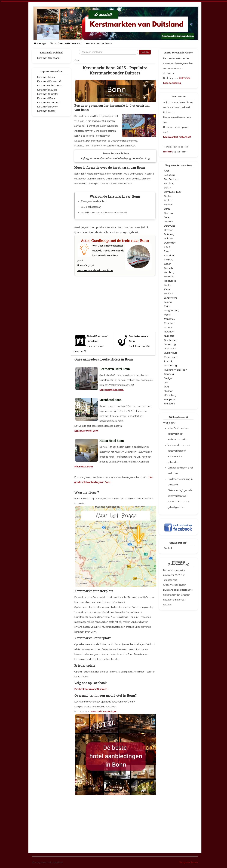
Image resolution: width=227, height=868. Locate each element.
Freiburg (169, 260)
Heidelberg (170, 281)
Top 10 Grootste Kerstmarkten (66, 43)
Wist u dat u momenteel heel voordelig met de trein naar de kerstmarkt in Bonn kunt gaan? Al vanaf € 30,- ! (115, 255)
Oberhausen (171, 340)
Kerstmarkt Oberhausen (50, 85)
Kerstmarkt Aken (46, 77)
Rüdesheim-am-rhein (176, 370)
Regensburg (171, 357)
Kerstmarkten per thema (99, 43)
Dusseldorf (170, 243)
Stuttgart (169, 378)
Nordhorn (169, 332)
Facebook (168, 152)
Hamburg (169, 272)
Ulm (166, 387)
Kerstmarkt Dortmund (49, 102)
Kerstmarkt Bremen (48, 107)
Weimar (168, 391)
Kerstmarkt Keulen (47, 90)
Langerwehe (171, 298)
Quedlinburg (171, 353)
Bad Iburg (169, 183)
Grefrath (168, 268)
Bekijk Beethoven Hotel (111, 390)
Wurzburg (170, 404)
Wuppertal (170, 399)
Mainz (167, 306)
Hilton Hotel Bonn (84, 467)
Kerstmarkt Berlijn (47, 98)
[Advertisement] (115, 302)
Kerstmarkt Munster (48, 94)
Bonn (167, 209)
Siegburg (169, 374)
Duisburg (169, 234)
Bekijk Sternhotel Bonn (86, 431)
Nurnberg (169, 336)
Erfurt (167, 247)
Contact (168, 548)
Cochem (168, 222)
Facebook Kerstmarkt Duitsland (91, 689)
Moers (167, 315)
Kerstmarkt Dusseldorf (49, 81)
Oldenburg (170, 344)
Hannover (169, 277)
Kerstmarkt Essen (46, 111)
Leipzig (168, 302)
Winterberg (170, 395)
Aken (167, 171)
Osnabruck (170, 349)
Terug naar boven (189, 862)
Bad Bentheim (172, 179)
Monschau (170, 319)
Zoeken (145, 52)
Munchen (169, 323)
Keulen (168, 285)
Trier (166, 382)
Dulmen (168, 238)
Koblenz (168, 294)
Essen (167, 251)
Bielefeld (169, 205)
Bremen (168, 213)
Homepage (40, 43)
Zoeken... (79, 50)
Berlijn (168, 188)
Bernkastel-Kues (173, 192)
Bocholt (168, 196)
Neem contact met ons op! (177, 137)
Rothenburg (170, 366)
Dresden (169, 230)
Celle (167, 217)
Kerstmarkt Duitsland (48, 58)
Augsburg (169, 175)
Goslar (167, 264)
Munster (168, 327)
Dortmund (170, 226)
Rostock (168, 361)
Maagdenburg (172, 310)
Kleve (167, 289)
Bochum (169, 200)
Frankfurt (169, 255)
